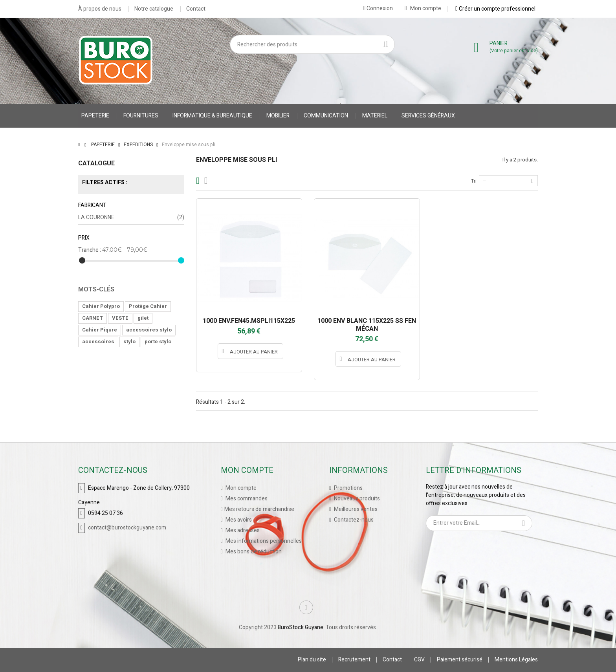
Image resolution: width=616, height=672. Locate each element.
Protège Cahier (148, 306)
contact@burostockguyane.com (127, 528)
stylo (129, 341)
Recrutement (354, 660)
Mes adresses (242, 530)
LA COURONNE (131, 218)
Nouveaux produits (356, 499)
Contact (196, 9)
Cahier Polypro (101, 306)
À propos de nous (100, 9)
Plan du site (312, 660)
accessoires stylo (149, 330)
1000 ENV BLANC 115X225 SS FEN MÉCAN (367, 325)
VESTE (120, 318)
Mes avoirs (238, 520)
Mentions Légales (516, 660)
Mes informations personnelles (263, 541)
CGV (419, 660)
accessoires (98, 341)
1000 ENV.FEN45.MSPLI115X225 (249, 321)
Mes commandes (246, 499)
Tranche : (90, 250)
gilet (143, 318)
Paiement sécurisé (460, 660)
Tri (474, 181)
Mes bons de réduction (253, 552)
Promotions (348, 488)
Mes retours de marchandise (259, 509)
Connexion (378, 8)
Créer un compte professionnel (495, 9)
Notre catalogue (154, 9)
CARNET (93, 318)
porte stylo (158, 341)
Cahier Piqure (100, 330)
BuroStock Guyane (301, 627)
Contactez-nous (353, 520)
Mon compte (423, 8)
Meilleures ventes (355, 509)
